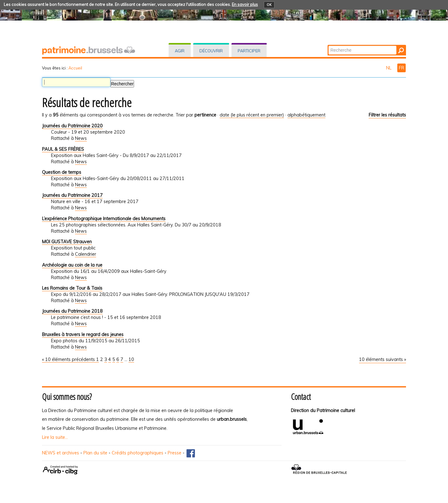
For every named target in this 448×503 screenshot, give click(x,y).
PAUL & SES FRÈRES (63, 149)
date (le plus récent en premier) (252, 115)
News (81, 138)
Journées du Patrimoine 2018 (72, 311)
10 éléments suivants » (383, 359)
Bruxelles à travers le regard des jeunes (83, 335)
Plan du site (95, 453)
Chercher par (328, 45)
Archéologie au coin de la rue (72, 265)
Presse (175, 453)
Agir (180, 51)
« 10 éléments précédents (69, 359)
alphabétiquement (306, 115)
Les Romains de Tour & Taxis (72, 288)
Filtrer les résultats (387, 115)
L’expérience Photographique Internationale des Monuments (104, 219)
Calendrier (86, 254)
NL (389, 68)
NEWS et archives (61, 453)
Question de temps (62, 172)
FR (401, 68)
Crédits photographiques (138, 453)
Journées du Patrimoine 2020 (72, 126)
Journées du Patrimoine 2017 (72, 195)
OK (269, 5)
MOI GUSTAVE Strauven (67, 242)
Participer (249, 51)
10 (131, 359)
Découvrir (211, 51)
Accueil (75, 68)
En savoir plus (245, 4)
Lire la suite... (55, 437)
